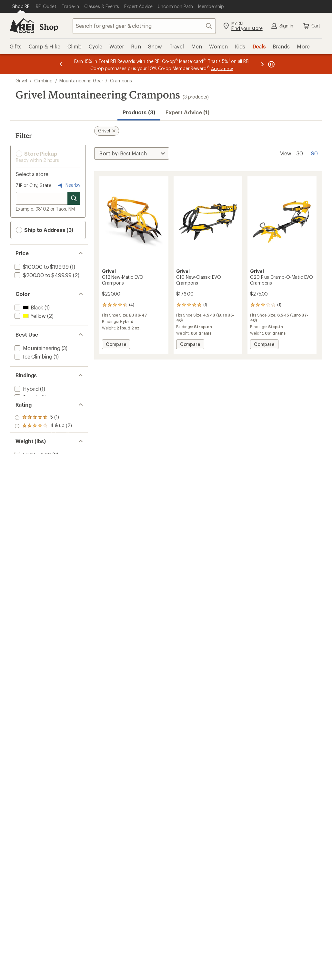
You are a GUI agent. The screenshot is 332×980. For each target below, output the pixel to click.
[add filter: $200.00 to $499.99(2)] (42, 275)
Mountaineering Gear (81, 81)
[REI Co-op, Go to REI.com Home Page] (22, 26)
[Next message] (262, 64)
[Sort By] (132, 153)
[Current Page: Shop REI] (21, 6)
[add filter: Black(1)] (28, 307)
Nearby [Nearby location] (68, 185)
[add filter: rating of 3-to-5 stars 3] (43, 454)
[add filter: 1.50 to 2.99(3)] (32, 503)
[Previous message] (61, 64)
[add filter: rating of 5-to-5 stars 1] (43, 437)
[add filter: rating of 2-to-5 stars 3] (43, 463)
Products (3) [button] (139, 112)
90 (314, 153)
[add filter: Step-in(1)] (27, 397)
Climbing (43, 81)
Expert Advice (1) (187, 112)
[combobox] (144, 26)
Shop (49, 27)
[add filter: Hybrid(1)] (26, 389)
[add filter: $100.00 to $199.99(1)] (41, 267)
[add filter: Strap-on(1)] (29, 406)
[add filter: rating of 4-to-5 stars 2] (43, 446)
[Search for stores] (74, 198)
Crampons (121, 81)
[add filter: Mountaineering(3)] (37, 348)
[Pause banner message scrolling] (271, 64)
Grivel (21, 81)
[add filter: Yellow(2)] (30, 316)
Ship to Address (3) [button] (45, 230)
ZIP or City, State (34, 185)
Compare (117, 345)
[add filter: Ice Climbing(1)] (33, 356)
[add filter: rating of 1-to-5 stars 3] (43, 471)
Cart (311, 26)
